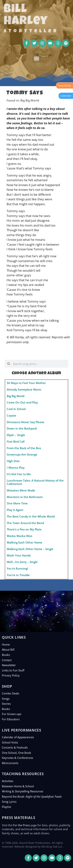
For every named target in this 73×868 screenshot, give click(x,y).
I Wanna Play (16, 468)
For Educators (11, 719)
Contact (7, 660)
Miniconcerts (10, 763)
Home (6, 644)
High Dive (13, 461)
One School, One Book (16, 753)
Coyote (12, 415)
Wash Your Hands (19, 555)
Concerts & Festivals (15, 747)
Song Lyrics (9, 802)
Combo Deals (10, 693)
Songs (6, 699)
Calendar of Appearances (18, 737)
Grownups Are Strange (22, 454)
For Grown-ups (12, 714)
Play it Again (15, 510)
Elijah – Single (16, 435)
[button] (37, 59)
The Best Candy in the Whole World (31, 516)
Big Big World (16, 396)
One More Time (17, 503)
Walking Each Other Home (25, 542)
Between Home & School (18, 786)
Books (6, 655)
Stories (6, 704)
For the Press (21, 825)
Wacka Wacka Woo (19, 536)
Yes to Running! (17, 568)
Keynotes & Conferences (18, 758)
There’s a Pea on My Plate (24, 529)
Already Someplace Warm (24, 389)
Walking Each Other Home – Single (30, 549)
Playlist (6, 807)
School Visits (10, 742)
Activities (8, 781)
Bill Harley (26, 16)
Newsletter (9, 665)
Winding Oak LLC (52, 847)
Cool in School (16, 409)
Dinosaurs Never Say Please (26, 422)
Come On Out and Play (22, 402)
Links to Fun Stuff (13, 670)
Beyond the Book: (32, 796)
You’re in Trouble (18, 575)
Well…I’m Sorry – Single (22, 562)
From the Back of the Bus (24, 448)
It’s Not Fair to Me (19, 474)
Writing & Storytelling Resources (23, 791)
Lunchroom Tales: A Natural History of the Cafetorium (35, 482)
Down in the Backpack (22, 428)
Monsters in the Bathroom (25, 497)
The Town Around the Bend (25, 523)
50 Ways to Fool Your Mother (26, 383)
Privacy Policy (11, 675)
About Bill (8, 650)
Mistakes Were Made (21, 490)
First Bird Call (16, 441)
